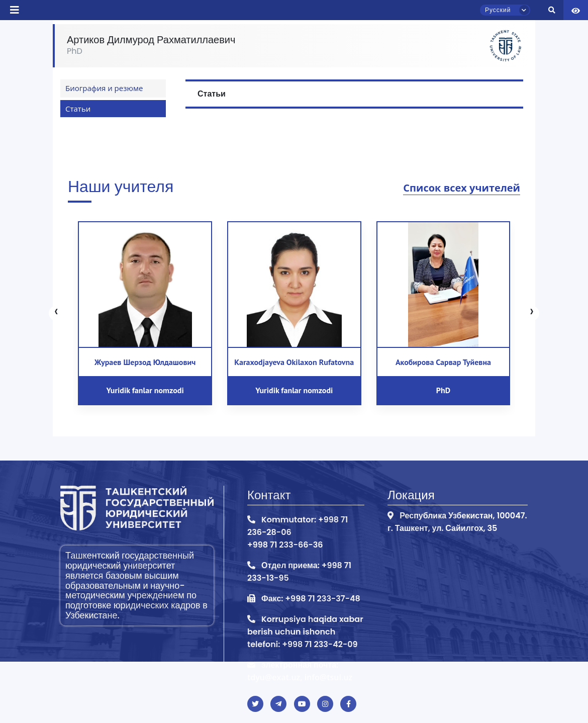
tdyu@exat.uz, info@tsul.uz (300, 677)
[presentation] (56, 313)
